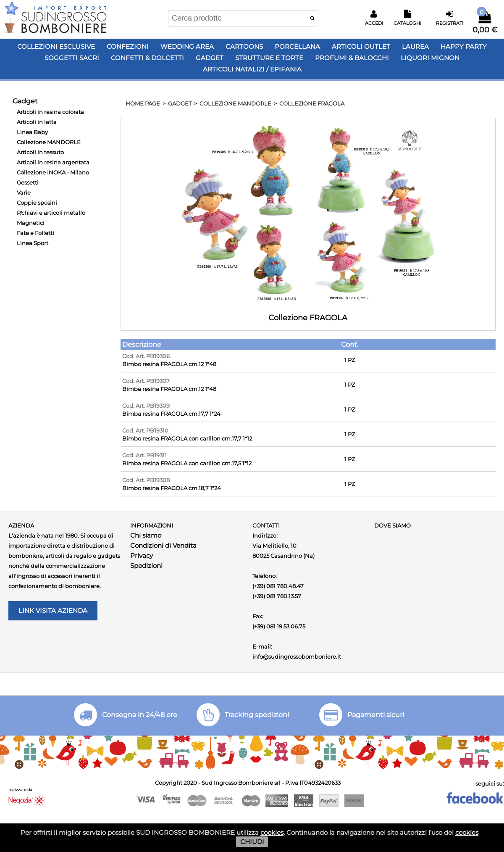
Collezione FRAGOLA (312, 103)
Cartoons (244, 46)
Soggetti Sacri (72, 58)
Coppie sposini (37, 203)
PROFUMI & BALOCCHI (352, 58)
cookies (272, 832)
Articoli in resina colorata (50, 112)
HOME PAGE (143, 103)
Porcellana (297, 46)
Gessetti (28, 182)
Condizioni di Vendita (163, 545)
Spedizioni (146, 566)
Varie (24, 193)
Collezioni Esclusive (56, 46)
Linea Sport (33, 243)
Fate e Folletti (35, 233)
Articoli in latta (37, 122)
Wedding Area (187, 46)
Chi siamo (146, 535)
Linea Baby (32, 132)
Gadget (210, 58)
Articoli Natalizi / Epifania (252, 69)
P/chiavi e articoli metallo (51, 213)
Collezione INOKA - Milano (53, 172)
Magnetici (31, 223)
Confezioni (128, 46)
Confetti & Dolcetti (147, 58)
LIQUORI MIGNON (430, 58)
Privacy (142, 555)
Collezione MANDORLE (49, 142)
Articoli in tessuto (40, 152)
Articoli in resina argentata (53, 162)
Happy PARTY (464, 46)
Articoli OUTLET (361, 46)
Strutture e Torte (269, 58)
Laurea (415, 46)
